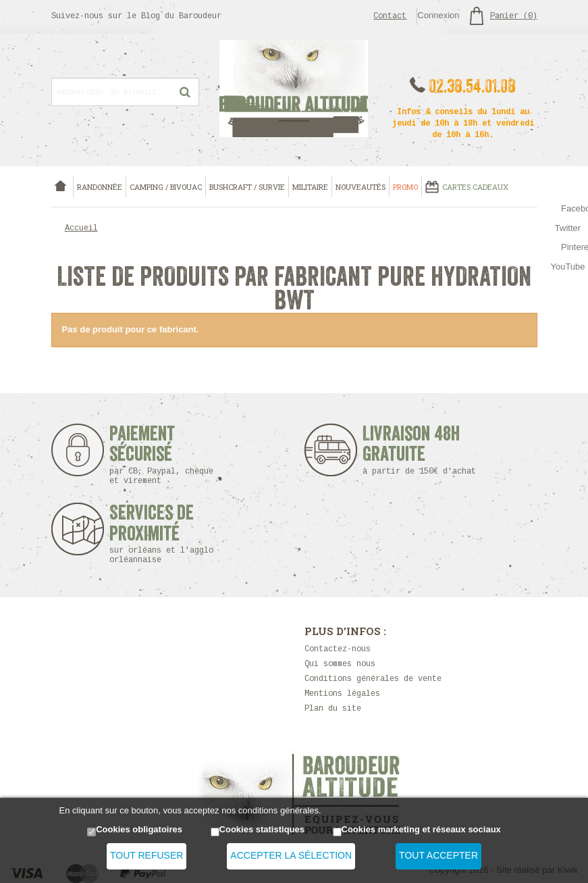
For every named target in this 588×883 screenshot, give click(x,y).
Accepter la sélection (291, 855)
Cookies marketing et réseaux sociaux (421, 829)
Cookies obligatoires (139, 829)
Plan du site (333, 709)
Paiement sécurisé (162, 455)
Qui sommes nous (340, 664)
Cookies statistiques (262, 829)
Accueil (81, 229)
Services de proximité (168, 534)
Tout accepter (438, 855)
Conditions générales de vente (373, 679)
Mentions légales (342, 694)
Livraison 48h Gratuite (411, 450)
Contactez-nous (338, 650)
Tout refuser (146, 855)
